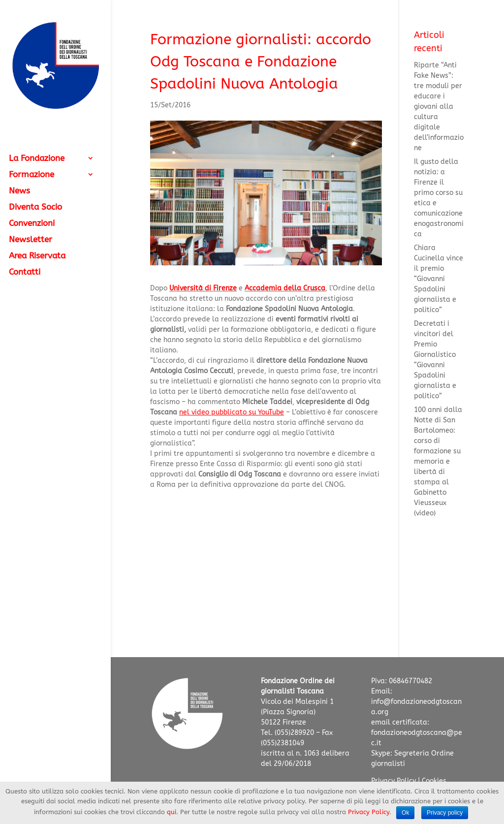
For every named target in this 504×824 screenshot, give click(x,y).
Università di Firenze (203, 288)
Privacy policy (445, 813)
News (19, 191)
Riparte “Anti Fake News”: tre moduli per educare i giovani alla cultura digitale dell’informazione (439, 107)
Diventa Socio (35, 207)
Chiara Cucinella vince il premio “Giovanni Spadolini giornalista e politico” (439, 279)
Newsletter (31, 240)
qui (172, 812)
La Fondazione (37, 159)
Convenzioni (32, 224)
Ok (405, 813)
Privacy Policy (394, 781)
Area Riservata (37, 256)
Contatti (25, 272)
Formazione (31, 175)
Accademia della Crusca (285, 288)
